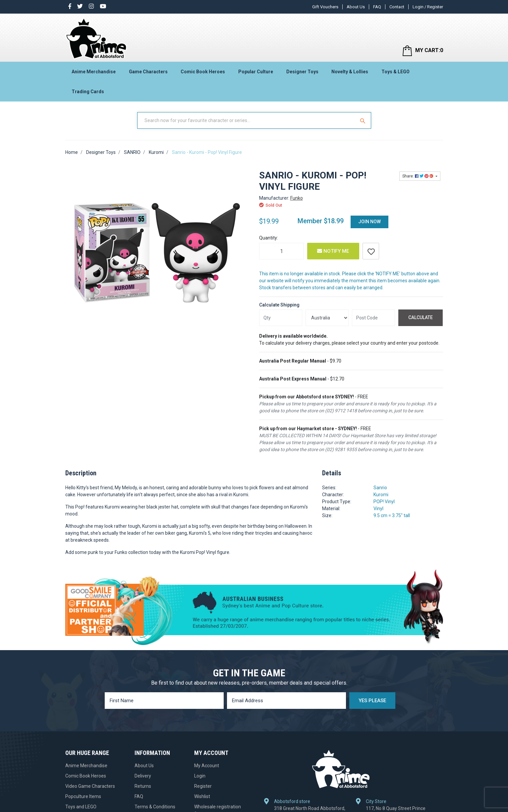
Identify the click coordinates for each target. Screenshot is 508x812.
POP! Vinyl (384, 502)
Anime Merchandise (94, 72)
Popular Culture (256, 72)
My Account (207, 766)
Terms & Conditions (155, 807)
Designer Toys (302, 72)
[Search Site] (364, 120)
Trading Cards (88, 92)
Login (200, 776)
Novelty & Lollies (350, 72)
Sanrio (380, 488)
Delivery (143, 776)
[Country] (327, 318)
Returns (143, 786)
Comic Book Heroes (203, 72)
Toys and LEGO (81, 807)
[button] (371, 251)
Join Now (369, 222)
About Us (356, 7)
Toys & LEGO (395, 72)
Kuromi (381, 495)
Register (203, 786)
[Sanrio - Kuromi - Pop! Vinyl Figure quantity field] (282, 251)
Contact (397, 7)
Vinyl (378, 508)
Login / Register (428, 7)
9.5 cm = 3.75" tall (392, 515)
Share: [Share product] (418, 176)
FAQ (377, 7)
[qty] (281, 318)
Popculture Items (83, 796)
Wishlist (202, 796)
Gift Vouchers (325, 7)
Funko (297, 198)
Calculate (421, 317)
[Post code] (373, 318)
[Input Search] (247, 120)
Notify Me (333, 251)
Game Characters (148, 72)
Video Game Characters (90, 786)
